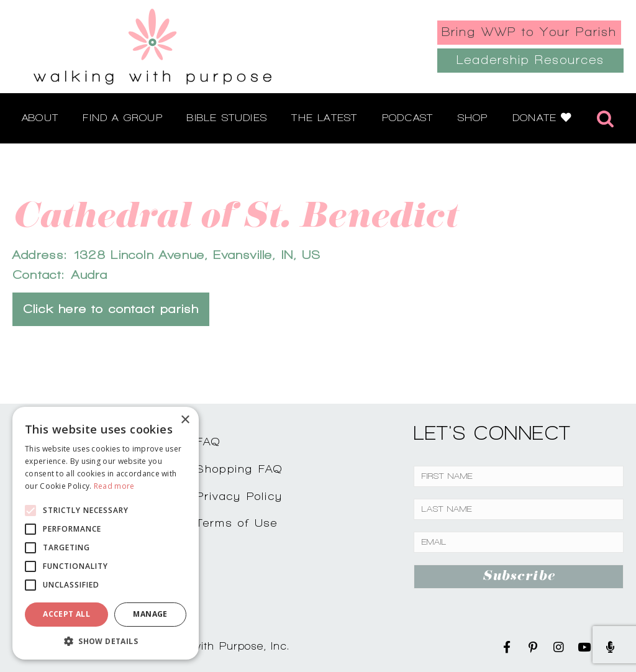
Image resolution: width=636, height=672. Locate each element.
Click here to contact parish (111, 309)
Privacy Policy (240, 496)
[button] (106, 641)
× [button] (185, 420)
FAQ (209, 441)
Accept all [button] (66, 614)
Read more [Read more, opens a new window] (114, 486)
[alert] (106, 533)
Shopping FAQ (240, 469)
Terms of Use (237, 523)
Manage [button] (150, 614)
